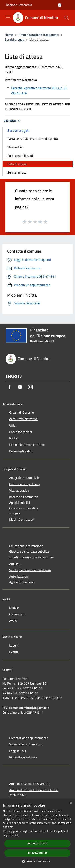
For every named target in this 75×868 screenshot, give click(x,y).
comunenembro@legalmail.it (29, 708)
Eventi (14, 652)
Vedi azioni (13, 121)
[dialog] (37, 833)
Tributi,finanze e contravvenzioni (31, 557)
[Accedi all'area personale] (59, 5)
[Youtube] (20, 387)
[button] (38, 861)
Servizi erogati (15, 39)
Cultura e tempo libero (24, 484)
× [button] (70, 803)
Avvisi (13, 621)
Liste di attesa (17, 164)
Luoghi (14, 645)
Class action (15, 147)
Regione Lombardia (19, 5)
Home (9, 35)
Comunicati (17, 614)
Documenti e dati (21, 451)
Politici (14, 438)
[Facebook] (10, 387)
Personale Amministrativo (27, 445)
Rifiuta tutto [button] (37, 853)
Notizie (14, 608)
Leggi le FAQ (18, 751)
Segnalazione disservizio (26, 744)
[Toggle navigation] (8, 17)
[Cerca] (67, 18)
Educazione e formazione (26, 546)
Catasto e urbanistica (24, 508)
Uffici (13, 425)
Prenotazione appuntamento (29, 738)
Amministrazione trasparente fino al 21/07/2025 (34, 792)
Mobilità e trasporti (22, 519)
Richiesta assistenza (23, 757)
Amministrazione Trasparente (39, 35)
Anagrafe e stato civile (24, 478)
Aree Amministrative (23, 419)
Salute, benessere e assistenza (30, 570)
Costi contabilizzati (20, 156)
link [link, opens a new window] (16, 835)
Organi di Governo (21, 412)
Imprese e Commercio (24, 497)
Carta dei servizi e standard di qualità (33, 139)
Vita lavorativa (19, 490)
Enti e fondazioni (21, 432)
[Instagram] (30, 387)
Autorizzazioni (19, 576)
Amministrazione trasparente (29, 784)
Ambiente (16, 564)
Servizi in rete (17, 172)
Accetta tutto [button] (37, 844)
